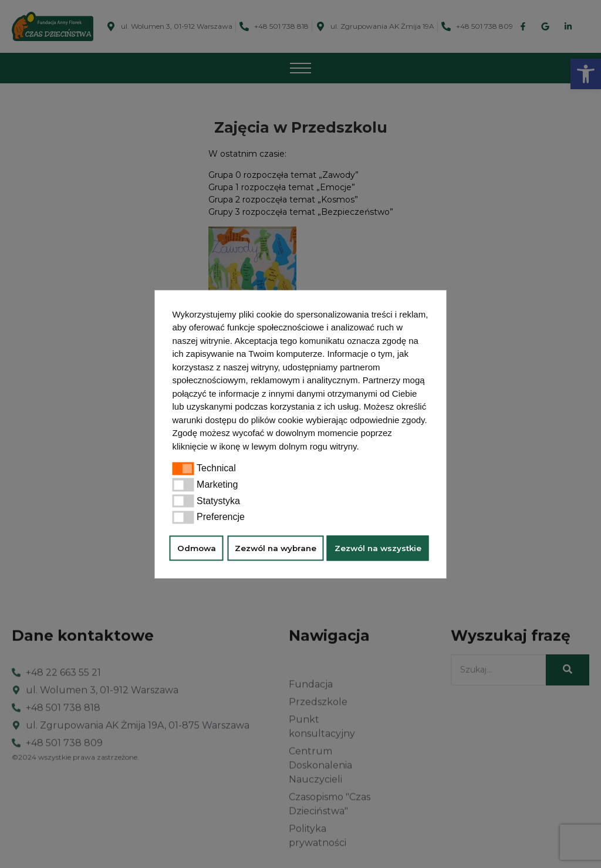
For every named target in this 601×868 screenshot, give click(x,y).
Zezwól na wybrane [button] (276, 548)
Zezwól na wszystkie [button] (378, 548)
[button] (363, 447)
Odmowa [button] (197, 548)
